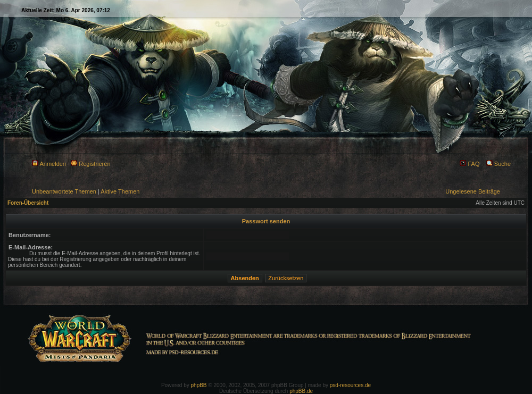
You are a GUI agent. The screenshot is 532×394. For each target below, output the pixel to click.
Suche (498, 164)
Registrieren (90, 164)
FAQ (469, 164)
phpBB (199, 385)
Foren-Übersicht (28, 203)
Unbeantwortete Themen (64, 191)
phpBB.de (301, 391)
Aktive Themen (120, 191)
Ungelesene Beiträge (473, 191)
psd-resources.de (350, 385)
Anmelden (49, 164)
